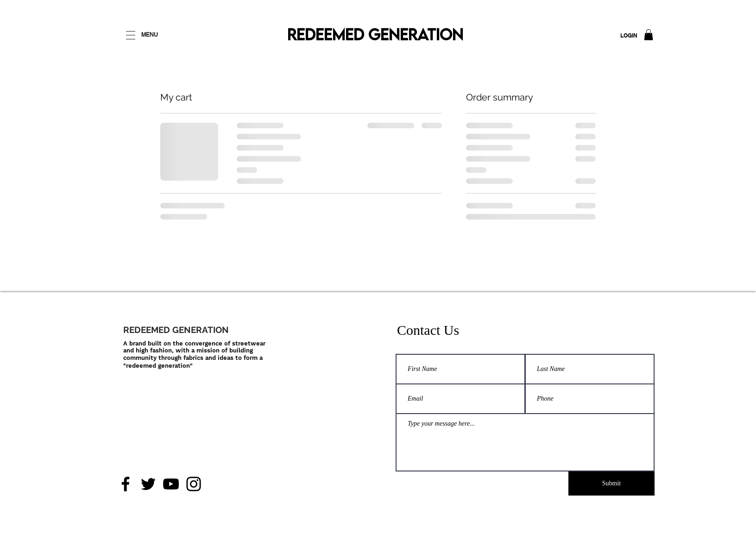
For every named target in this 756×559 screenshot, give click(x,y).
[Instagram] (194, 484)
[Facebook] (126, 484)
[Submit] (611, 484)
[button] (649, 35)
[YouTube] (171, 484)
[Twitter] (148, 484)
